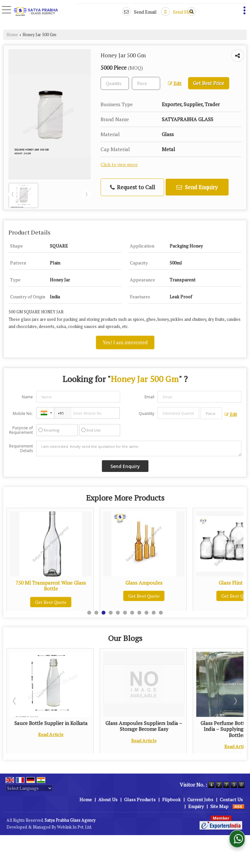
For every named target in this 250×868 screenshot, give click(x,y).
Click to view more (119, 164)
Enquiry (196, 806)
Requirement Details (21, 448)
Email (149, 397)
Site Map (219, 806)
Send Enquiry (197, 187)
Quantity (146, 413)
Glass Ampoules (228, 583)
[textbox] (146, 83)
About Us (108, 799)
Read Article (42, 740)
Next (87, 194)
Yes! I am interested (125, 342)
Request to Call (132, 187)
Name (27, 397)
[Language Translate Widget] (29, 788)
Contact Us (231, 799)
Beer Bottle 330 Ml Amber (42, 583)
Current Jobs (200, 799)
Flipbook (171, 799)
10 (154, 613)
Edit (175, 83)
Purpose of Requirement (21, 430)
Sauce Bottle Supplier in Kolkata (135, 723)
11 (161, 613)
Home (12, 35)
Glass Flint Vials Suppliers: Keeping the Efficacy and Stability (42, 726)
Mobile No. (23, 413)
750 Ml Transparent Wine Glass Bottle (135, 586)
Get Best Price (209, 83)
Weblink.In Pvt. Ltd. (75, 827)
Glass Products (140, 799)
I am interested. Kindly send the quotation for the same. (139, 448)
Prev (13, 194)
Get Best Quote (42, 596)
